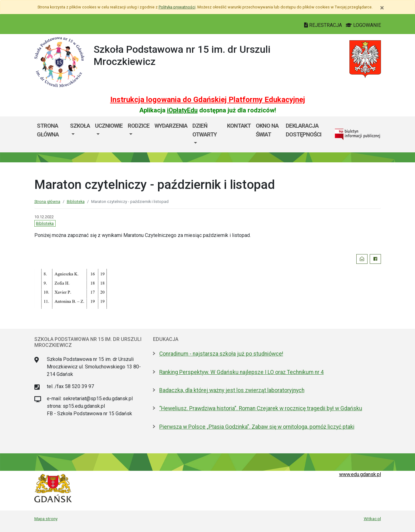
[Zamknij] (382, 8)
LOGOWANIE (363, 25)
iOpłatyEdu (182, 110)
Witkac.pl (372, 519)
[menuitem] (80, 134)
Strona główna (48, 130)
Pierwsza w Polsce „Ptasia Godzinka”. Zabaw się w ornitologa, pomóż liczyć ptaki (257, 427)
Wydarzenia (171, 126)
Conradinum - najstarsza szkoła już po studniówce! (221, 354)
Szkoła (80, 126)
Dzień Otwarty (205, 130)
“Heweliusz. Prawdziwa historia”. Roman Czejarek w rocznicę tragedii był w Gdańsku (261, 408)
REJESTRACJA (324, 25)
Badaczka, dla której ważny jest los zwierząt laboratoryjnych (232, 390)
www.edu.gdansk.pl (360, 474)
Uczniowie (109, 126)
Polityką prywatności (177, 7)
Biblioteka (76, 202)
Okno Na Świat (267, 130)
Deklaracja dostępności (304, 130)
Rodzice (139, 126)
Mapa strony (46, 519)
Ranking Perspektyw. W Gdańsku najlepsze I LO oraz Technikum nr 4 (242, 372)
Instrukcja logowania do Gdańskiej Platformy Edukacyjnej (208, 100)
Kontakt (239, 126)
